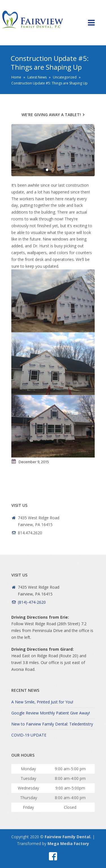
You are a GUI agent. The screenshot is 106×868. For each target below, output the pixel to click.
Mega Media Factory (68, 843)
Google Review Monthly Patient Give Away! (51, 713)
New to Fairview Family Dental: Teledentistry (52, 724)
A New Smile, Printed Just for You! (42, 702)
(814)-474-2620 (32, 602)
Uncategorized (65, 77)
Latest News (37, 77)
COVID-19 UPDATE (29, 735)
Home (16, 77)
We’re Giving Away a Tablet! (51, 115)
